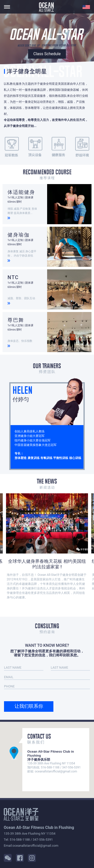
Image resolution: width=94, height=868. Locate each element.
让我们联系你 (29, 706)
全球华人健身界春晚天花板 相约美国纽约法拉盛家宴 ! (47, 564)
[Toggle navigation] (7, 7)
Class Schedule (47, 54)
